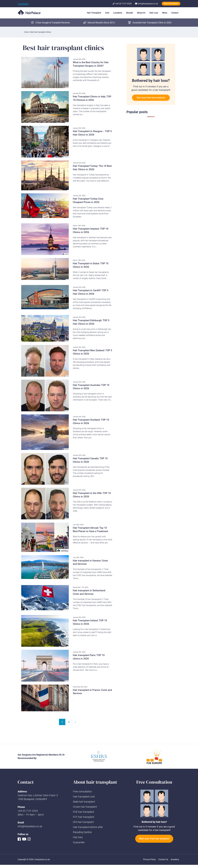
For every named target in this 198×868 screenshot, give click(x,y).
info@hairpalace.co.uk (30, 826)
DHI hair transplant (83, 822)
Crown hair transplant (85, 807)
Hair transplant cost (84, 797)
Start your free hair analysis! (151, 98)
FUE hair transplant (83, 812)
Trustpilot (23, 4)
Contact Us (163, 859)
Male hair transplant (84, 802)
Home (26, 32)
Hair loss (78, 837)
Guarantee (79, 842)
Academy (175, 859)
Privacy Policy (150, 859)
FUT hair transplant (84, 817)
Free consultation (82, 791)
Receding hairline (82, 832)
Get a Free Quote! (171, 4)
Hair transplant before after (88, 827)
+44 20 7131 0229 (28, 811)
